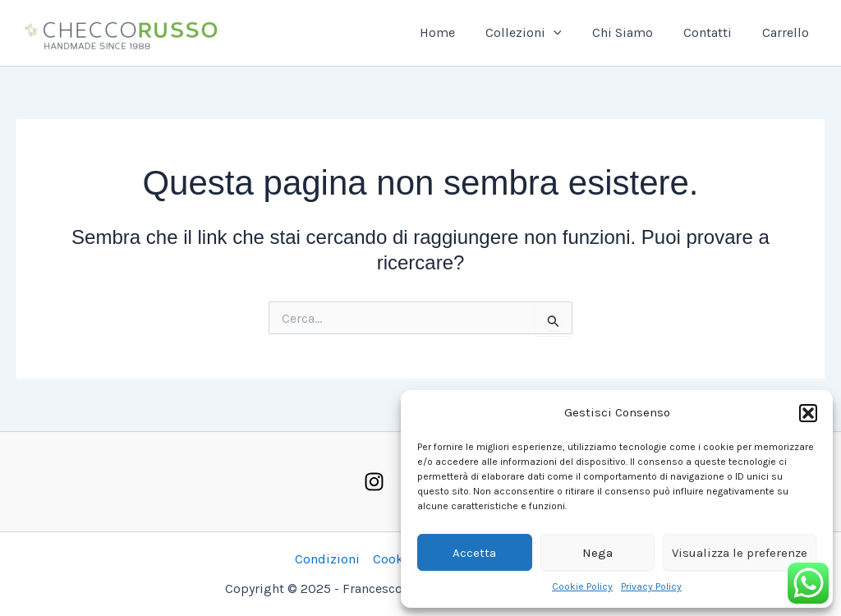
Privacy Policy (651, 586)
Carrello (788, 32)
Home (456, 32)
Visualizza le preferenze (740, 553)
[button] (808, 413)
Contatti (714, 32)
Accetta (474, 553)
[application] (568, 33)
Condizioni (327, 559)
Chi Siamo (633, 32)
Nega (597, 553)
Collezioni (538, 33)
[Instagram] (374, 482)
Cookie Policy (582, 586)
